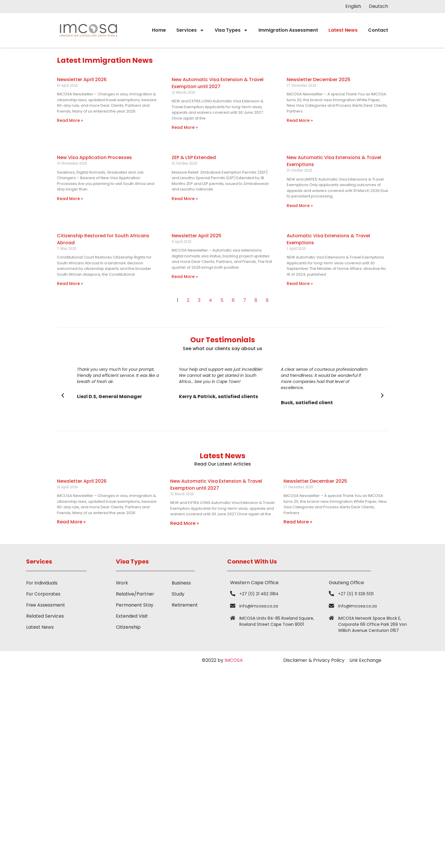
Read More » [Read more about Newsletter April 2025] (185, 277)
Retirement (185, 605)
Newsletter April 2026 (82, 80)
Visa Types (231, 30)
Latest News (343, 30)
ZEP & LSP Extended (194, 157)
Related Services (45, 616)
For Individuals (42, 583)
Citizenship (128, 627)
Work (122, 583)
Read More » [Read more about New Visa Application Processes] (70, 199)
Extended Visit (132, 616)
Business (181, 583)
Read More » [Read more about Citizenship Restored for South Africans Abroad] (70, 284)
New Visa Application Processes (94, 157)
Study (178, 594)
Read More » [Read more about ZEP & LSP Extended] (185, 199)
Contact (378, 30)
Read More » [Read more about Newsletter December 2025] (300, 120)
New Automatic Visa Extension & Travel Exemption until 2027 (218, 83)
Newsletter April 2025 (197, 236)
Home (159, 30)
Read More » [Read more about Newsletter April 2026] (70, 120)
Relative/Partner (135, 594)
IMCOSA (234, 660)
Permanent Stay (135, 605)
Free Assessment (46, 605)
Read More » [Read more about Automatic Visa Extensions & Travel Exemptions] (300, 284)
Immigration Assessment (288, 30)
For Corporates (44, 594)
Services (190, 30)
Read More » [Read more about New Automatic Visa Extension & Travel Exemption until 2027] (185, 127)
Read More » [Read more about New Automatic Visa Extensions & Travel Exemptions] (300, 206)
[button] (63, 395)
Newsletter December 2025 (319, 80)
